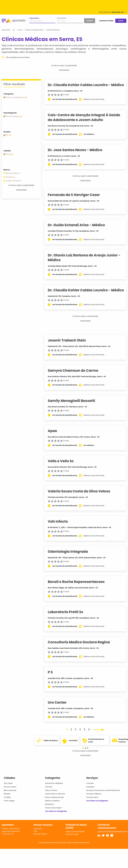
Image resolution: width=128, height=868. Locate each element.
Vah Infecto (60, 531)
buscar (90, 21)
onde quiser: (62, 18)
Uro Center (59, 712)
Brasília (7, 803)
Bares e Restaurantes (54, 807)
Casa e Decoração (53, 817)
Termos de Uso (8, 843)
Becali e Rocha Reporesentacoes (78, 591)
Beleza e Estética (52, 810)
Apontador (6, 30)
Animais (49, 796)
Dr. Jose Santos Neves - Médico (77, 155)
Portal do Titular (72, 844)
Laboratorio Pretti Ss (68, 622)
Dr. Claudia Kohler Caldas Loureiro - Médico (81, 87)
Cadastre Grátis (106, 21)
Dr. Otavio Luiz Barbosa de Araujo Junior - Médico (86, 262)
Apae (55, 440)
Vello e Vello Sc (63, 471)
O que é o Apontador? (11, 838)
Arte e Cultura (51, 800)
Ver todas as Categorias (56, 821)
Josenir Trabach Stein (69, 350)
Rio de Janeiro (10, 796)
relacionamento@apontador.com (113, 841)
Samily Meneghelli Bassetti (74, 410)
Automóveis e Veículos (55, 803)
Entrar (121, 21)
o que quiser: (34, 18)
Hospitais (90, 796)
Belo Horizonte (10, 800)
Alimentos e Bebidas (54, 793)
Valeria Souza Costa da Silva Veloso (81, 501)
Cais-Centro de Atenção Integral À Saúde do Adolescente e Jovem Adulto (86, 122)
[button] (84, 758)
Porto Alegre (9, 810)
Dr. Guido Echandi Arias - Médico (78, 230)
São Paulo (8, 793)
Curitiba (7, 807)
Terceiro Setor (92, 807)
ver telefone (91, 139)
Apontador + (39, 838)
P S (52, 682)
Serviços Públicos (94, 803)
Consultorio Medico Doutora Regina (81, 652)
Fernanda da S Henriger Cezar (76, 200)
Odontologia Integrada (70, 561)
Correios (90, 793)
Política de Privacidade (75, 841)
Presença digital (40, 843)
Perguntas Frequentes (11, 841)
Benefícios (50, 814)
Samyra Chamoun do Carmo (75, 380)
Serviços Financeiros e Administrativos (103, 800)
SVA (35, 841)
